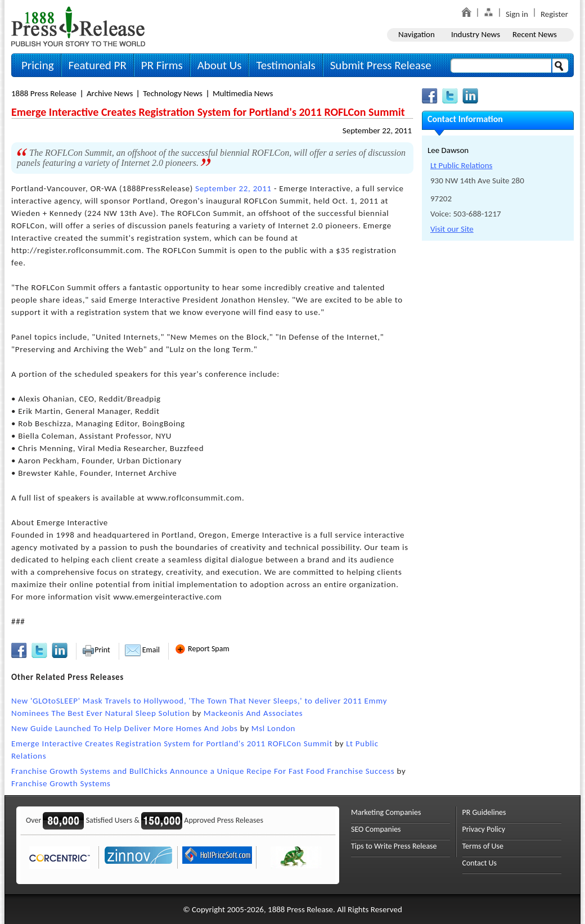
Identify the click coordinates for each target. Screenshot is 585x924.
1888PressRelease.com (78, 26)
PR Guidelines (484, 812)
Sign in (517, 14)
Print (96, 650)
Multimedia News (243, 93)
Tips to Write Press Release (394, 846)
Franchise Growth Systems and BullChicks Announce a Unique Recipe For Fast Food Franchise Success (203, 771)
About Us (220, 65)
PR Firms (162, 65)
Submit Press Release (381, 65)
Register (554, 14)
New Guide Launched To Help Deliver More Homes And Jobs (125, 728)
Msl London (273, 728)
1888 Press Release (44, 93)
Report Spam (202, 649)
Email (142, 650)
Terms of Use (483, 846)
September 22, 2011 (377, 130)
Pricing (38, 65)
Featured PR (98, 65)
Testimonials (285, 65)
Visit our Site (452, 229)
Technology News (173, 93)
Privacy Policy (484, 829)
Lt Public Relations (461, 165)
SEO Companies (376, 829)
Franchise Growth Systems (61, 783)
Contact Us (480, 863)
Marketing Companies (386, 812)
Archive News (110, 93)
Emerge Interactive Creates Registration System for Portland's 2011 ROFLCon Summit (172, 743)
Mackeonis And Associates (253, 713)
